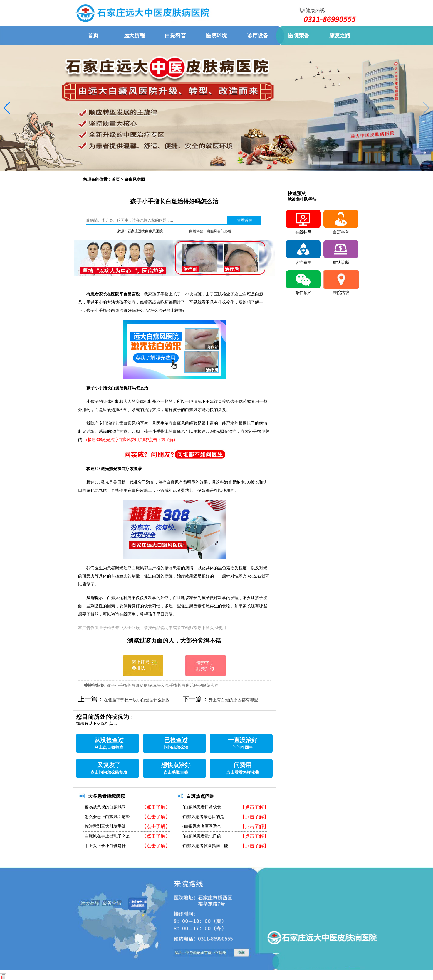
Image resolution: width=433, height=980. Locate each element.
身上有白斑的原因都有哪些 (233, 700)
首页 (116, 179)
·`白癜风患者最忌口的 (202, 836)
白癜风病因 (135, 179)
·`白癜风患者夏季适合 (202, 826)
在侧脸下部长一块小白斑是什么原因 (137, 700)
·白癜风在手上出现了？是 (107, 836)
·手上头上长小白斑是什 (105, 846)
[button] (7, 108)
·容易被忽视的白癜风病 (105, 807)
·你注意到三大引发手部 (105, 826)
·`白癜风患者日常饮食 (202, 807)
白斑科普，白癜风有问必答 (210, 231)
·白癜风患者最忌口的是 (203, 817)
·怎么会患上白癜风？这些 (107, 817)
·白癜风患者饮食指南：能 (205, 846)
